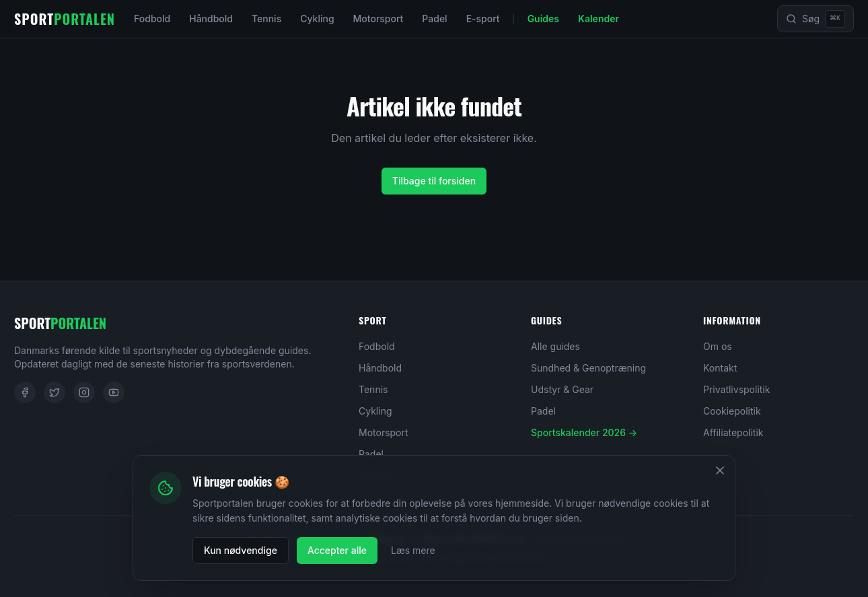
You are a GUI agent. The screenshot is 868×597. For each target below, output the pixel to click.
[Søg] (816, 19)
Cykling (317, 19)
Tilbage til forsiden (434, 181)
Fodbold (152, 19)
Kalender (599, 19)
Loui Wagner (378, 539)
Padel (434, 19)
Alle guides (555, 346)
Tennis (266, 19)
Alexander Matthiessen (475, 539)
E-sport (483, 19)
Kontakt (720, 368)
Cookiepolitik (732, 411)
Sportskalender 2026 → (584, 432)
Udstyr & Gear (562, 389)
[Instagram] (84, 392)
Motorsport (378, 19)
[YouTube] (114, 392)
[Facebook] (25, 392)
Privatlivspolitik (736, 389)
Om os (718, 346)
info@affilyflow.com (579, 539)
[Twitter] (55, 392)
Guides (543, 19)
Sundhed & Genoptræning (588, 368)
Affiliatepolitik (733, 432)
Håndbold (211, 19)
